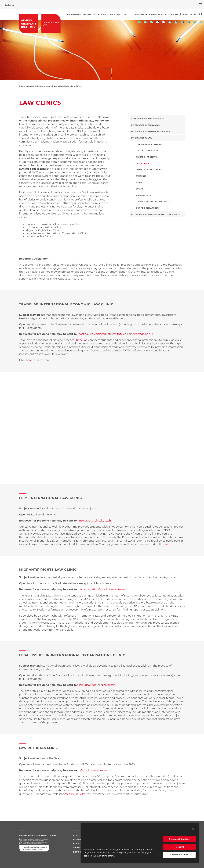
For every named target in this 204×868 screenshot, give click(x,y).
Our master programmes (150, 144)
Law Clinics (142, 163)
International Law (61, 86)
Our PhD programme (147, 151)
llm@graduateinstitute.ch (94, 521)
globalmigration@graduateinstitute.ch (103, 589)
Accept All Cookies (179, 839)
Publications (143, 195)
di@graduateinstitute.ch (94, 770)
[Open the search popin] (201, 14)
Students (141, 176)
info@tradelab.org (142, 334)
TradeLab (82, 340)
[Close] (193, 829)
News (139, 182)
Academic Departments (38, 86)
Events (140, 189)
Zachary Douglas (75, 794)
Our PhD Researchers (148, 208)
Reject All (179, 847)
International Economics (145, 125)
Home (22, 86)
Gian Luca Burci (87, 685)
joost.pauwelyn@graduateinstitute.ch (102, 334)
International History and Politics (151, 132)
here (29, 360)
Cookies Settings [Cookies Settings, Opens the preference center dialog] (179, 855)
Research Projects (146, 157)
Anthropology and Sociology (148, 119)
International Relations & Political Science (156, 214)
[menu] (200, 5)
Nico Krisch (108, 685)
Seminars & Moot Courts (149, 170)
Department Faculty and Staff (153, 202)
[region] (140, 843)
